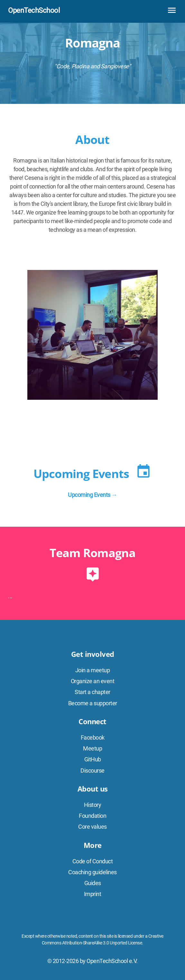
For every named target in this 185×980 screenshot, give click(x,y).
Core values (92, 827)
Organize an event (93, 681)
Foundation (92, 816)
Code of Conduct (93, 861)
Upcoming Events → (92, 495)
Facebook (93, 737)
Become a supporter (93, 703)
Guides (93, 883)
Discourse (92, 771)
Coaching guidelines (92, 872)
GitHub (93, 759)
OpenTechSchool (34, 10)
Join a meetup (93, 670)
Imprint (93, 894)
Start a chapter (92, 692)
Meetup (92, 748)
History (93, 805)
